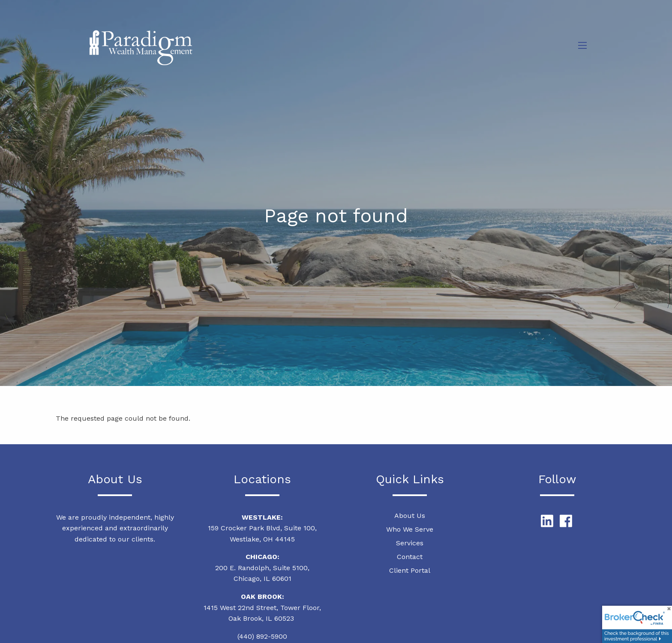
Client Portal (410, 570)
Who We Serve (410, 529)
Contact (410, 557)
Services (410, 543)
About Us (410, 516)
